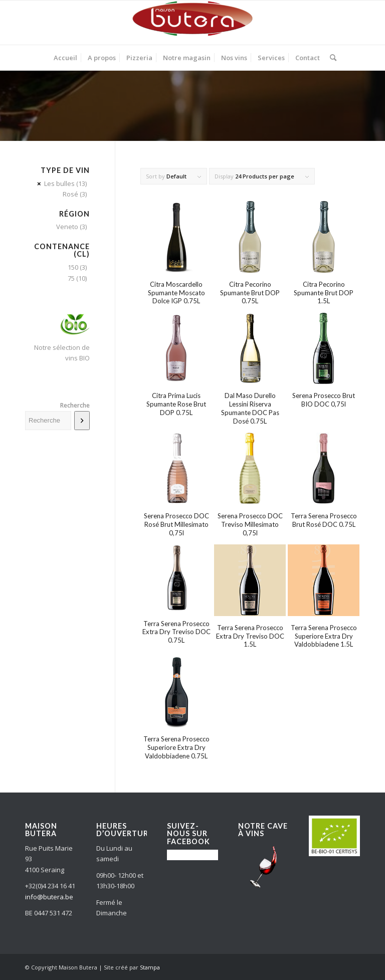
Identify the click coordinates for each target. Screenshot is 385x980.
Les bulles (59, 183)
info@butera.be (49, 897)
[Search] (331, 58)
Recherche (75, 405)
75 (71, 278)
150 (73, 267)
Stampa (150, 967)
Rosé (70, 194)
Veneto (67, 227)
